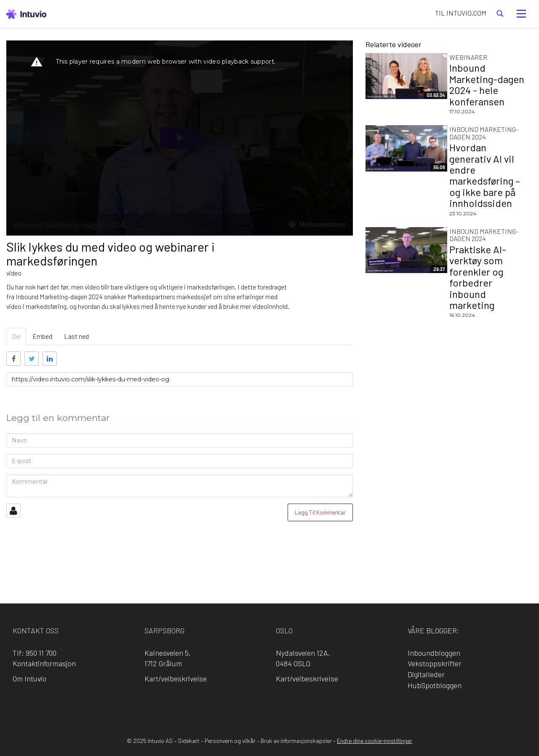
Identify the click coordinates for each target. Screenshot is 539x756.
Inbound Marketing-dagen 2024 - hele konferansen (487, 84)
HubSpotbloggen (435, 685)
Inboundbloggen (434, 653)
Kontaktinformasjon (44, 663)
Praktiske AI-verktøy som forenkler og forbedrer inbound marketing (478, 277)
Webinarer (468, 57)
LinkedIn (258, 707)
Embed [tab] (42, 336)
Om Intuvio (29, 678)
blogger (442, 630)
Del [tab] (16, 336)
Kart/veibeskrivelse (176, 678)
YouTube (306, 707)
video (14, 273)
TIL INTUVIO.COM (461, 13)
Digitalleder (426, 674)
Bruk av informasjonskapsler (296, 741)
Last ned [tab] (76, 336)
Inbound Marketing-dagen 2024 (484, 133)
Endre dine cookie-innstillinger (375, 741)
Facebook (234, 707)
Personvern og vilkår (230, 741)
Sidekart (189, 741)
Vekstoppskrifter (435, 663)
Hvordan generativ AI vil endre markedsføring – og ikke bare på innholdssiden (485, 175)
